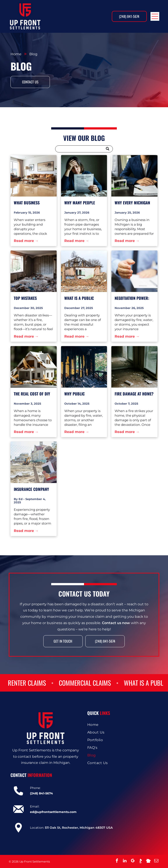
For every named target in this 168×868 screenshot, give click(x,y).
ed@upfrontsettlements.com (53, 812)
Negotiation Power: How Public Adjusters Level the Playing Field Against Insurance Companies (134, 298)
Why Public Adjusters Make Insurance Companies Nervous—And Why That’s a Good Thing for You (83, 394)
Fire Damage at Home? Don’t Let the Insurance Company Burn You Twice (134, 394)
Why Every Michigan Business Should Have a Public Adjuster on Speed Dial (134, 203)
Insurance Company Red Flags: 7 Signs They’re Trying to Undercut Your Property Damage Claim (31, 489)
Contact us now (116, 631)
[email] (156, 861)
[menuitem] (122, 725)
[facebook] (117, 861)
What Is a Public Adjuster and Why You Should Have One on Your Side (83, 298)
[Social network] (140, 861)
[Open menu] (155, 16)
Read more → (26, 241)
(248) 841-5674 (41, 793)
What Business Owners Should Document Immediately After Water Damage (30, 203)
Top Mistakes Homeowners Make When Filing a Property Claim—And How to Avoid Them (33, 298)
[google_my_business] (133, 861)
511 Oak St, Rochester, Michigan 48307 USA (79, 828)
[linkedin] (125, 861)
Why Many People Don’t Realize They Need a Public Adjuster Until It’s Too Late (81, 203)
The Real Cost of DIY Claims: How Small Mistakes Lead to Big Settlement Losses (32, 394)
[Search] (84, 149)
